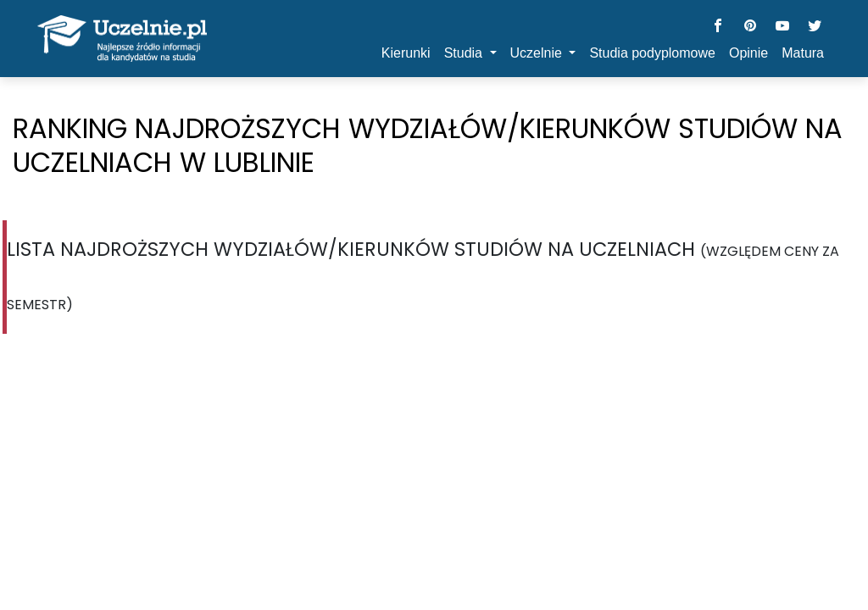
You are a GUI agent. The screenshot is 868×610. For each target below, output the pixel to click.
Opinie (748, 53)
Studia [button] (465, 53)
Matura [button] (803, 53)
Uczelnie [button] (538, 53)
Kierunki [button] (406, 53)
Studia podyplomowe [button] (652, 53)
